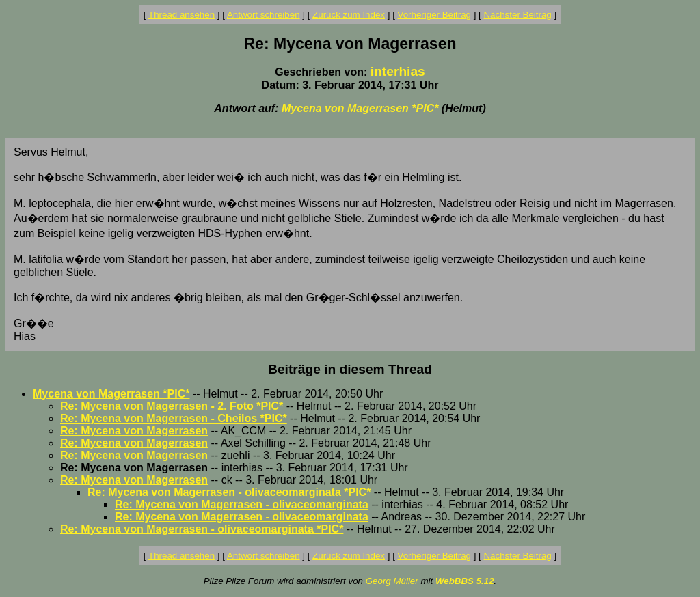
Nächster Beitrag (517, 15)
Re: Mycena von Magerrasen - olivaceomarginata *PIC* (229, 492)
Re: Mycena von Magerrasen (134, 431)
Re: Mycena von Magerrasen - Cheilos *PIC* (174, 418)
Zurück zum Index (349, 15)
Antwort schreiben (264, 15)
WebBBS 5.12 (465, 581)
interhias (398, 71)
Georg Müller (392, 581)
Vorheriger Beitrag (434, 15)
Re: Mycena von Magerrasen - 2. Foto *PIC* (172, 406)
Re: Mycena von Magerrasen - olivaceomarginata (242, 504)
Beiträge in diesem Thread (350, 369)
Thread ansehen (181, 15)
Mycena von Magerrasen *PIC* (360, 108)
